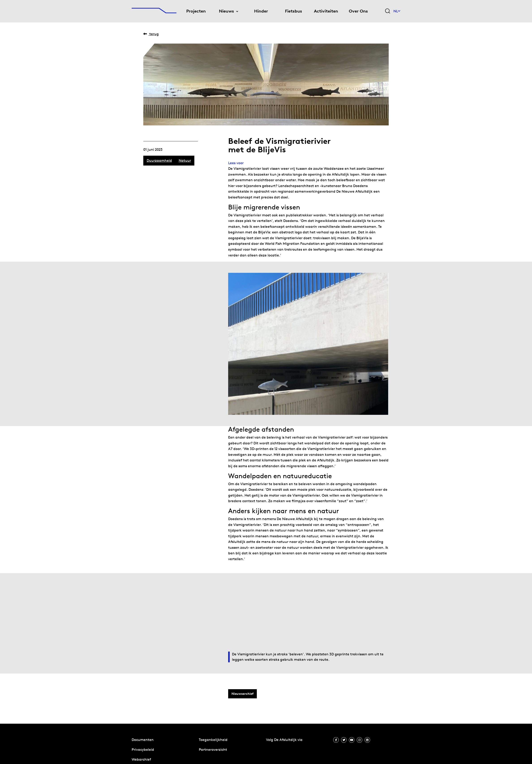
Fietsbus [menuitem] (294, 11)
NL (397, 11)
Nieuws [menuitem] (226, 11)
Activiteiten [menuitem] (326, 11)
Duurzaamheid (159, 160)
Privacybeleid (143, 750)
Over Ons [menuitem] (358, 11)
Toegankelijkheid (213, 740)
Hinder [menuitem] (261, 11)
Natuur (185, 160)
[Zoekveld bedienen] (388, 11)
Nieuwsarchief (242, 694)
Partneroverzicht (213, 750)
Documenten (143, 740)
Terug (151, 34)
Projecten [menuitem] (196, 11)
